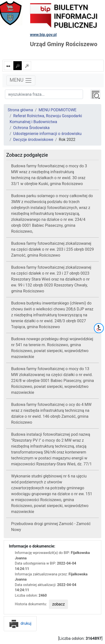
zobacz (58, 604)
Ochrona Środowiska (31, 128)
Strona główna (20, 110)
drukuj (20, 623)
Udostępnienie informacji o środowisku (48, 134)
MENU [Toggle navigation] (21, 80)
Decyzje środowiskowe (33, 140)
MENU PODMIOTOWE (57, 110)
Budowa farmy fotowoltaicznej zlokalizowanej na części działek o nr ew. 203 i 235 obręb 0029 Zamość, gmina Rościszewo (52, 249)
